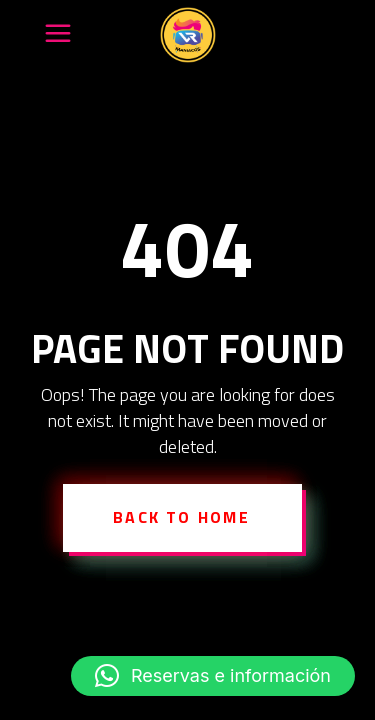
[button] (213, 676)
